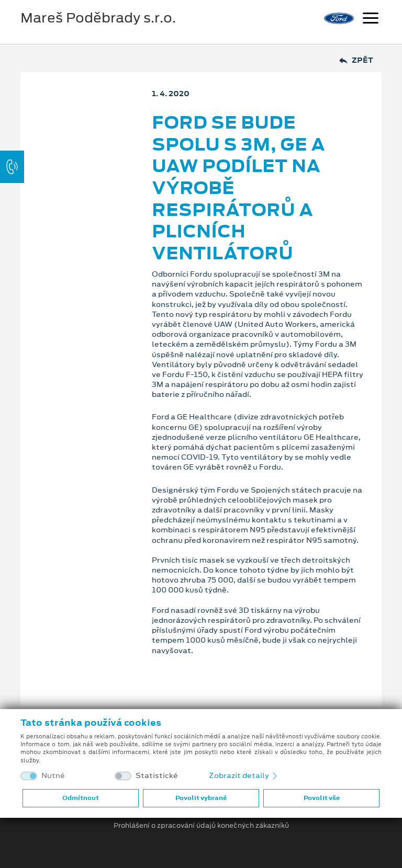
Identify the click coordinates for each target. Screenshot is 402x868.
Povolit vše (322, 798)
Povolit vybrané (201, 798)
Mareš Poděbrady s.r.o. (98, 18)
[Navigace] (371, 19)
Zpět (356, 60)
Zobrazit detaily (244, 775)
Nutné (53, 776)
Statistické (157, 776)
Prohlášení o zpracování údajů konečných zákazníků (201, 826)
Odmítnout (81, 798)
